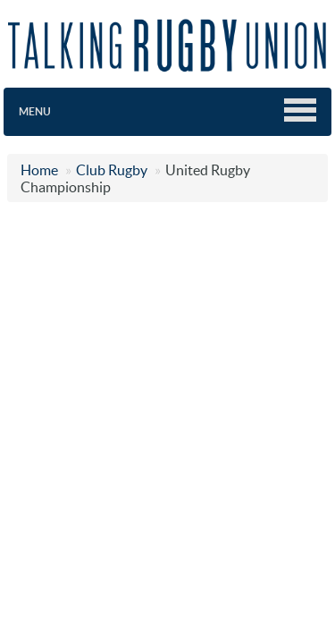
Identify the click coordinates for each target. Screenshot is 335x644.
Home (39, 170)
